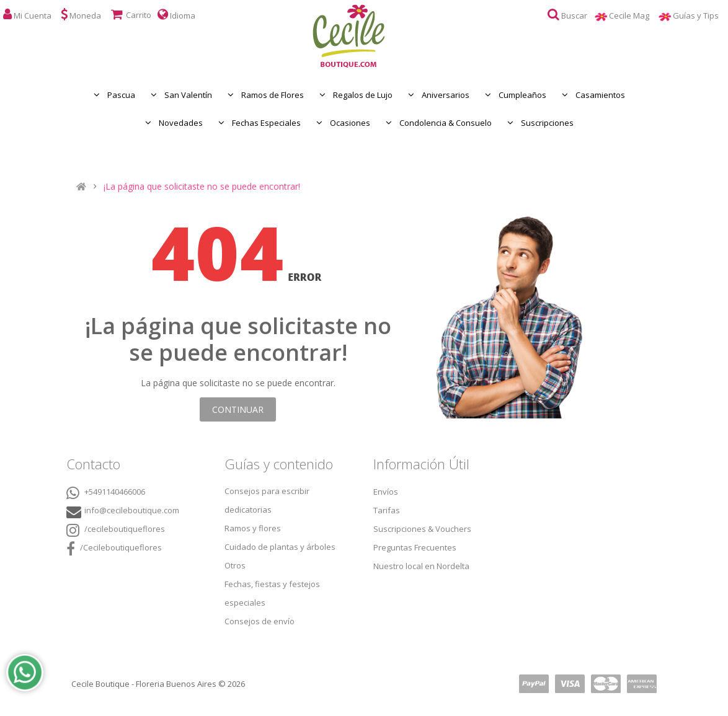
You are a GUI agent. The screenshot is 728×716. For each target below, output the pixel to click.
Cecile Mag (634, 15)
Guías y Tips (700, 15)
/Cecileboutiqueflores (114, 549)
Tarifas (387, 510)
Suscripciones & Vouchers (422, 529)
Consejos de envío (260, 621)
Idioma (176, 15)
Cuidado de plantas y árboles (280, 547)
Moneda (81, 15)
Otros (235, 565)
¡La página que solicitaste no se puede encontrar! (202, 187)
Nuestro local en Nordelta (421, 566)
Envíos (386, 492)
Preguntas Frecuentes (415, 547)
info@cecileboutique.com (132, 510)
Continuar (238, 409)
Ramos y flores (253, 528)
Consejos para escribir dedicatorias (267, 500)
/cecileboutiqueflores (116, 530)
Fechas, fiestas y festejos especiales (272, 593)
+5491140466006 (106, 493)
